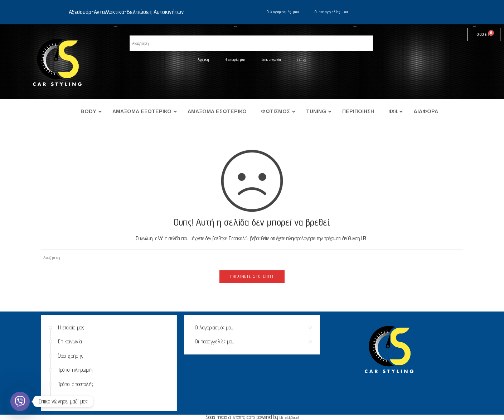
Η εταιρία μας (235, 59)
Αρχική (203, 59)
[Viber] (20, 401)
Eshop (302, 59)
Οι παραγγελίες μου (331, 12)
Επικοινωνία (271, 59)
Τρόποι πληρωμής (76, 370)
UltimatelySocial (289, 417)
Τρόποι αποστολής (76, 384)
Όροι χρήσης (71, 356)
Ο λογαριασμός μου (283, 12)
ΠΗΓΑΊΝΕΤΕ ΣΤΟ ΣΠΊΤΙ (252, 276)
